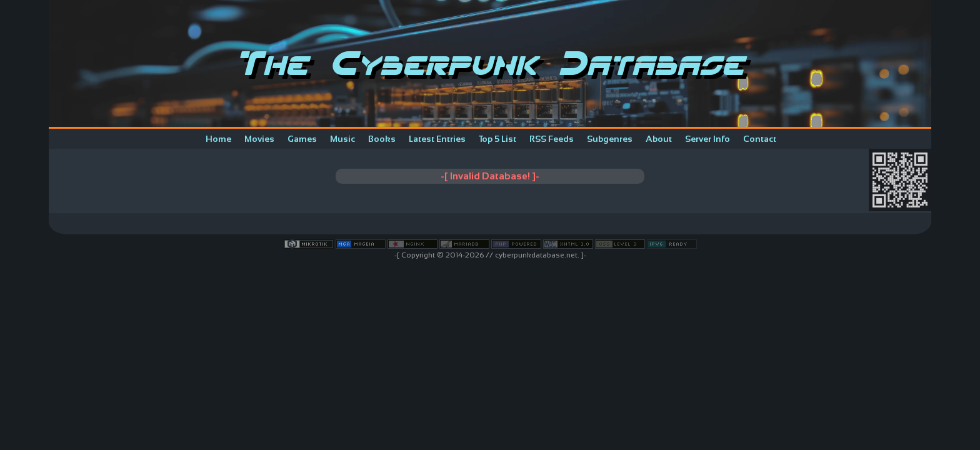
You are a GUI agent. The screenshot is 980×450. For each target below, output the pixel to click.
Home (218, 139)
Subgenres (610, 139)
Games (302, 139)
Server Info (707, 139)
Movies (259, 139)
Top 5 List (497, 139)
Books (382, 139)
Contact (760, 139)
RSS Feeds (552, 139)
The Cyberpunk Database (490, 63)
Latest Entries (437, 139)
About (659, 139)
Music (342, 139)
